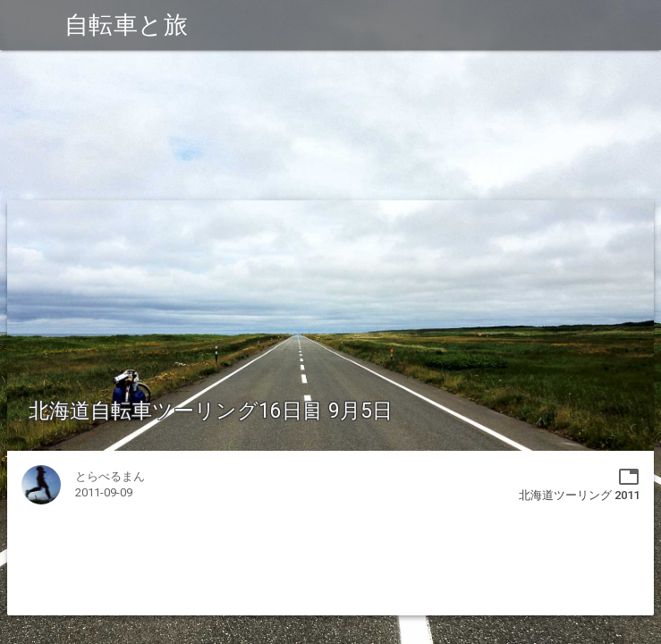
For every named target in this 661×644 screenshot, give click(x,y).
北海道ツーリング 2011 (579, 495)
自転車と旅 (126, 25)
